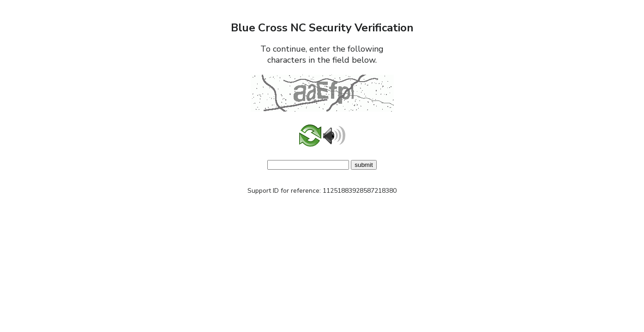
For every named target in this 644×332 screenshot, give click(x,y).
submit (364, 165)
